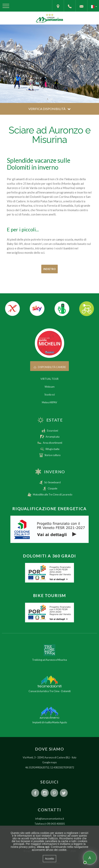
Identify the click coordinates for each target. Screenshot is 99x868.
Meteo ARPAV (49, 402)
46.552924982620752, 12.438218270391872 (50, 767)
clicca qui (43, 847)
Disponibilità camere (49, 367)
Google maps (49, 762)
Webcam (50, 387)
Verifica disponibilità (49, 109)
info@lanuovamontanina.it (50, 819)
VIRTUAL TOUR (49, 379)
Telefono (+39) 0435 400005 (50, 824)
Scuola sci (50, 394)
